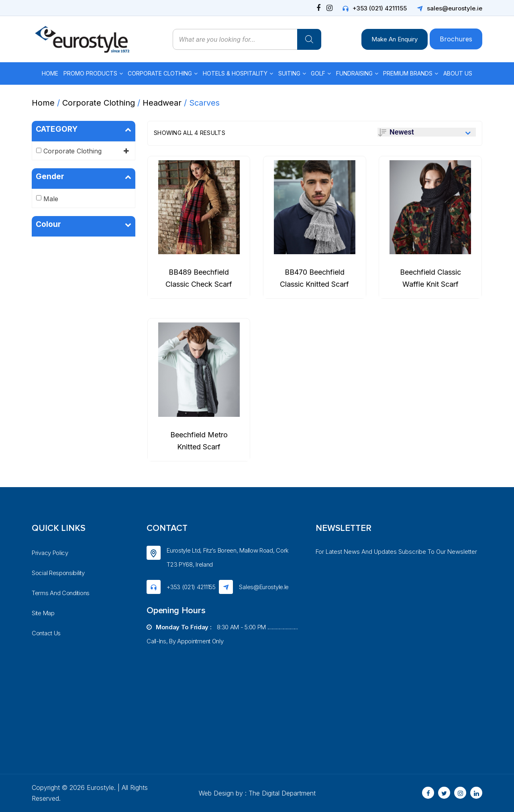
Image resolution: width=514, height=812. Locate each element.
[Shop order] (427, 132)
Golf (318, 73)
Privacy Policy (50, 553)
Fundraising (354, 73)
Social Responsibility (58, 573)
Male (51, 199)
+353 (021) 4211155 (380, 8)
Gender (84, 177)
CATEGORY (84, 129)
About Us (458, 73)
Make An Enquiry (395, 39)
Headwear (162, 103)
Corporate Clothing (160, 73)
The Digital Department (282, 793)
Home (50, 73)
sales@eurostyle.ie (455, 8)
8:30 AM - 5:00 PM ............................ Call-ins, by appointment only (222, 634)
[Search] (309, 39)
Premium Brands (408, 73)
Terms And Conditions (61, 593)
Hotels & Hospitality (235, 73)
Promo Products (90, 73)
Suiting (289, 73)
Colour (84, 224)
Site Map (43, 613)
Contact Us (46, 633)
